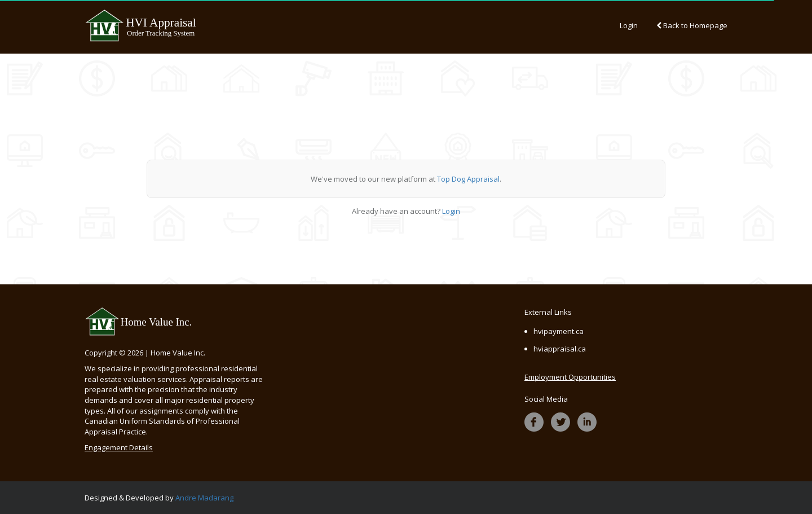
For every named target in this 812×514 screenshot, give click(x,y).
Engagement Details (119, 447)
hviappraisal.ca (560, 349)
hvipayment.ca (559, 331)
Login (629, 25)
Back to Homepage (692, 25)
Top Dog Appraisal (468, 179)
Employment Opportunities (570, 377)
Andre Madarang (204, 498)
